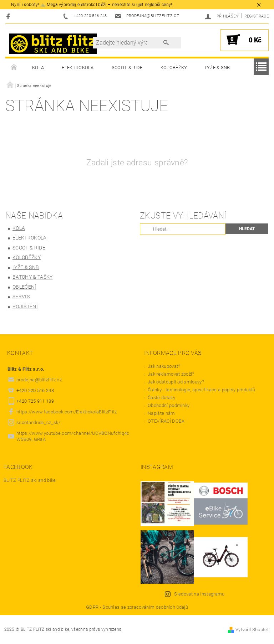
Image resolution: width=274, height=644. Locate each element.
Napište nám (161, 413)
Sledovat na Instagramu (199, 594)
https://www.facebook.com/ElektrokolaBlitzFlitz (67, 412)
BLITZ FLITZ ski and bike (30, 480)
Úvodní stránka (14, 68)
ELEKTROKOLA (78, 68)
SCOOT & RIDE (127, 68)
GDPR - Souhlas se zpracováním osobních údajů (137, 607)
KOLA (38, 68)
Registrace (257, 16)
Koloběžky (174, 68)
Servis (21, 297)
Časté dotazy (161, 398)
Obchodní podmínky (169, 405)
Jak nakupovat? (164, 366)
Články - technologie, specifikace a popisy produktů (201, 390)
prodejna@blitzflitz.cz (39, 380)
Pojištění (25, 306)
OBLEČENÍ (24, 287)
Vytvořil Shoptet (252, 630)
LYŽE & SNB (218, 68)
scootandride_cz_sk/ (38, 423)
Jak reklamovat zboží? (171, 374)
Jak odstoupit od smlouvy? (176, 382)
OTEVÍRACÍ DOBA (167, 421)
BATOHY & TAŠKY (32, 277)
